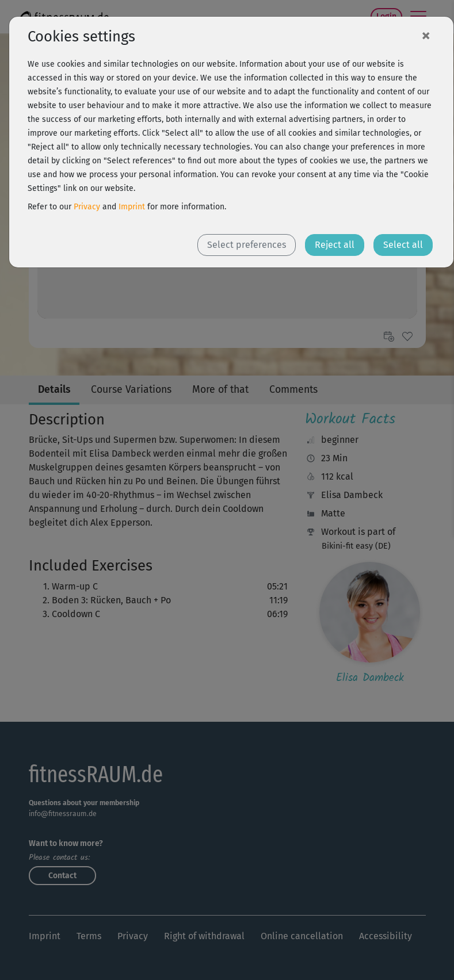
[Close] (426, 35)
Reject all (335, 245)
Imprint (132, 207)
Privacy (87, 207)
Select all (403, 245)
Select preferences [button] (247, 245)
